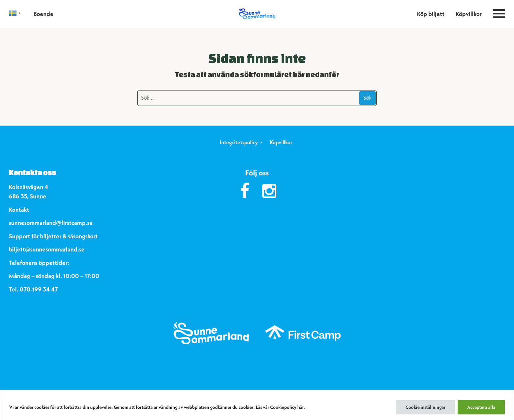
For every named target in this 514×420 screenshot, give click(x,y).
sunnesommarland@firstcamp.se (51, 223)
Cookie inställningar (425, 407)
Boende (43, 14)
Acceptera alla (481, 407)
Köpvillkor (469, 14)
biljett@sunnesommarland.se (47, 249)
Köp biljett (431, 14)
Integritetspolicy (239, 142)
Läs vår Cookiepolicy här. (280, 407)
